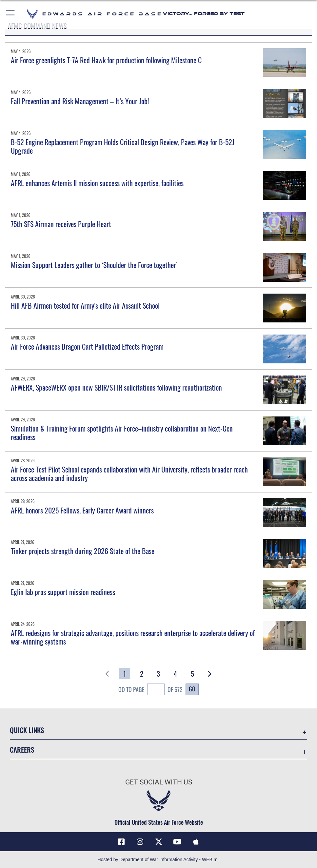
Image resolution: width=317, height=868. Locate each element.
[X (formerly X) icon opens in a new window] (159, 842)
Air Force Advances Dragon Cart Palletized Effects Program (87, 346)
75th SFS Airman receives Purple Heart (61, 224)
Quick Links (27, 730)
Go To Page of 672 (151, 690)
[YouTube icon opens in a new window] (177, 842)
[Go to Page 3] (159, 674)
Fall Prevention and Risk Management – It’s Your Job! (80, 101)
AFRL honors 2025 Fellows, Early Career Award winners (82, 510)
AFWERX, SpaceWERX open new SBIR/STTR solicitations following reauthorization (116, 387)
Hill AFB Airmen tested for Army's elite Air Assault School (85, 305)
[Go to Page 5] (192, 674)
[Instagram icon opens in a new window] (140, 842)
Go (192, 689)
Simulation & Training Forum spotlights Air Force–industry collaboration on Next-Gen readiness (122, 433)
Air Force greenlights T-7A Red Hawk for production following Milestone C (106, 60)
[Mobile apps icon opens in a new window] (196, 842)
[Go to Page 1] (125, 674)
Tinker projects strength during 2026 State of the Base (83, 551)
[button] (11, 14)
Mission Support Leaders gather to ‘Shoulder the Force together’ (94, 265)
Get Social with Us (159, 782)
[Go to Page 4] (175, 674)
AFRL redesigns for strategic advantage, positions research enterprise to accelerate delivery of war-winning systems (133, 637)
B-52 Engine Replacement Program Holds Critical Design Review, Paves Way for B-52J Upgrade (123, 146)
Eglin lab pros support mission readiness (63, 592)
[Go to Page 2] (142, 674)
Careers (22, 749)
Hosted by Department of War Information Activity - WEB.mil (158, 859)
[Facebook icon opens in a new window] (121, 842)
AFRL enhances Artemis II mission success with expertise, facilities (97, 183)
